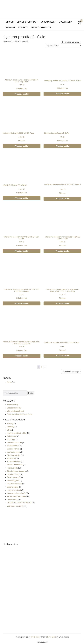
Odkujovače (12, 436)
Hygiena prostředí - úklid (16, 433)
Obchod (10, 22)
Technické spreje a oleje (16, 496)
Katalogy (10, 27)
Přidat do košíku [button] (22, 94)
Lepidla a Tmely (13, 474)
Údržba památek (13, 452)
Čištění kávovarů (14, 477)
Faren (9, 382)
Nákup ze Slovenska (41, 27)
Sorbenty (10, 427)
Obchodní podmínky (27, 22)
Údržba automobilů (14, 443)
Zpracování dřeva (14, 462)
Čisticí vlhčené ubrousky (16, 471)
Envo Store (52, 637)
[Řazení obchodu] (64, 45)
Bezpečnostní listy (14, 408)
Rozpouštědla (12, 468)
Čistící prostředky (14, 455)
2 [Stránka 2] (42, 367)
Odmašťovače (12, 500)
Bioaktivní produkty (14, 484)
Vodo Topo (11, 439)
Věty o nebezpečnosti (15, 411)
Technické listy (13, 405)
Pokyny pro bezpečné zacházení (20, 414)
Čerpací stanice (13, 449)
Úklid (9, 430)
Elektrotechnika (13, 446)
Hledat (31, 393)
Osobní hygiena (13, 481)
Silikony (10, 424)
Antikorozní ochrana (15, 465)
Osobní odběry (48, 22)
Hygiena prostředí (14, 490)
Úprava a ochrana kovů (16, 493)
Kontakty (23, 27)
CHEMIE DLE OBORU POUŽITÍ (19, 503)
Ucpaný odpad (13, 487)
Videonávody (65, 22)
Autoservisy (12, 458)
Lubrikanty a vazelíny (15, 506)
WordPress (35, 637)
